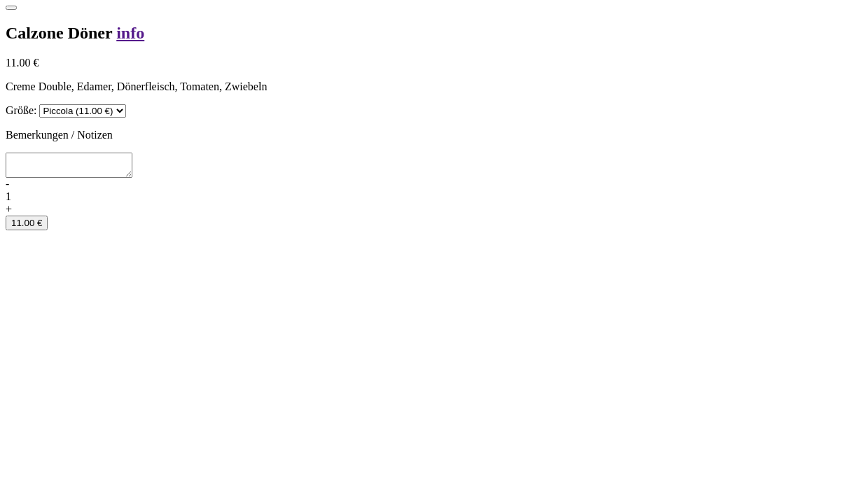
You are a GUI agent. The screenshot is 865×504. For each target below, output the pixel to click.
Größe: (21, 110)
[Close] (11, 8)
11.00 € (27, 227)
